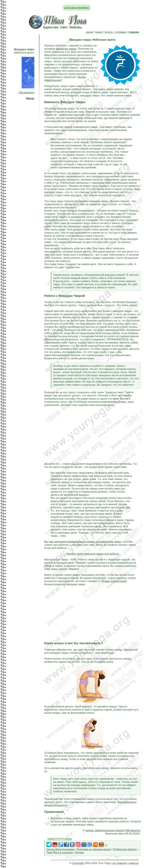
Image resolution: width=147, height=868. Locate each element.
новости (134, 863)
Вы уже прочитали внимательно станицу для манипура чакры (83, 542)
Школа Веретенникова (60, 849)
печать (109, 32)
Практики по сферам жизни (94, 849)
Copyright (78, 863)
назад (89, 32)
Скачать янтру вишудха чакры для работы (92, 554)
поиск (99, 32)
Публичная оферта (125, 849)
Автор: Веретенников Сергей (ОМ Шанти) (113, 830)
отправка (121, 32)
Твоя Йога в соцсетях (60, 852)
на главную (119, 863)
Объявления (26, 93)
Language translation (77, 8)
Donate (80, 852)
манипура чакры (66, 49)
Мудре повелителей (114, 581)
